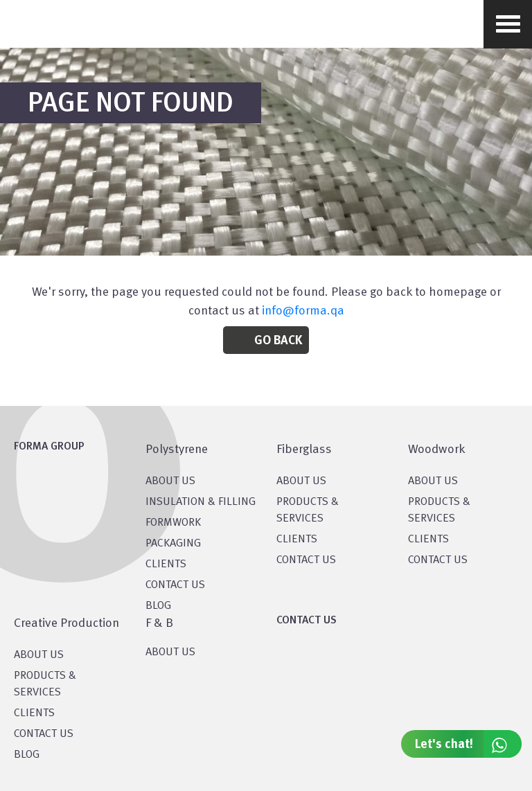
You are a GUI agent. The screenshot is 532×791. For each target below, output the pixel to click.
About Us (301, 481)
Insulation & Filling (201, 502)
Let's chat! (468, 744)
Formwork (173, 523)
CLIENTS (166, 565)
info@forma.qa (303, 311)
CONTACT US (175, 585)
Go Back (278, 341)
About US (170, 481)
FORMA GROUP (49, 447)
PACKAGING (173, 544)
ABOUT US (170, 652)
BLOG (158, 606)
